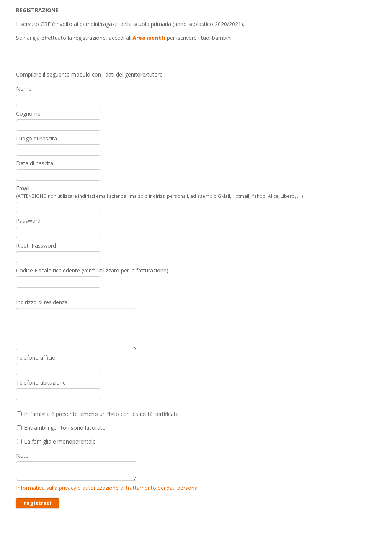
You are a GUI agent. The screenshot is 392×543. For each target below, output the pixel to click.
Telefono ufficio (36, 358)
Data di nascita (35, 163)
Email (160, 192)
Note (22, 456)
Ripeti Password (36, 245)
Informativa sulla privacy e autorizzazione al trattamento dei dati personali (108, 488)
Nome (24, 89)
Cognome (28, 113)
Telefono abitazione (41, 382)
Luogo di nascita (37, 138)
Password (28, 221)
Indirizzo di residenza (42, 302)
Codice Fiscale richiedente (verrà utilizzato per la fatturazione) (92, 270)
